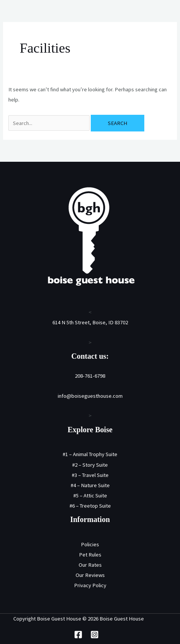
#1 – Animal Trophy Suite (90, 454)
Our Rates (90, 565)
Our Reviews (90, 575)
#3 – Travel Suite (90, 475)
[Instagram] (95, 635)
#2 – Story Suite (90, 465)
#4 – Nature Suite (90, 485)
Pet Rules (90, 555)
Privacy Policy (90, 585)
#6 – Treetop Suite (90, 506)
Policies (90, 544)
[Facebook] (78, 635)
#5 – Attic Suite (90, 496)
